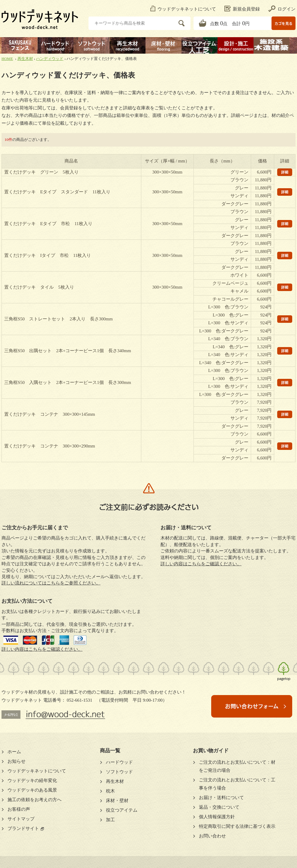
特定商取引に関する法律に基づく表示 (237, 826)
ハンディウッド (50, 59)
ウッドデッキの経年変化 (32, 780)
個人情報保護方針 (217, 817)
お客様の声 (19, 809)
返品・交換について (219, 807)
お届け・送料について (221, 798)
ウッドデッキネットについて (183, 9)
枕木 (110, 791)
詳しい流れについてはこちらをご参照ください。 (51, 583)
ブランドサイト (23, 828)
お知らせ (16, 761)
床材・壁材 (117, 801)
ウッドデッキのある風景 (32, 790)
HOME (7, 59)
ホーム (14, 752)
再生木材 (25, 59)
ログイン (282, 9)
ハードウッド (119, 762)
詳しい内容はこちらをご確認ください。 (42, 649)
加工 (110, 820)
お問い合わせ (212, 836)
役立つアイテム (122, 810)
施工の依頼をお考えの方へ (34, 800)
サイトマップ (21, 819)
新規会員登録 (242, 9)
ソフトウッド (119, 772)
